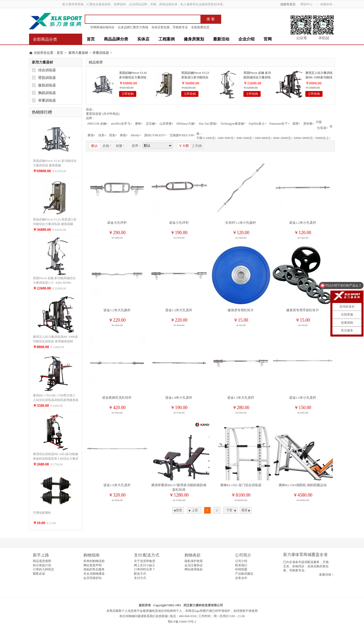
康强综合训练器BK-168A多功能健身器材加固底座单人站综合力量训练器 (56, 459)
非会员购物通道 (94, 574)
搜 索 (211, 19)
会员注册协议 (194, 565)
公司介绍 (241, 561)
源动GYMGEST (155, 135)
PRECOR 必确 (98, 124)
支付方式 (140, 578)
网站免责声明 (93, 565)
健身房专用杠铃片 (241, 310)
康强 (91, 135)
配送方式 (140, 574)
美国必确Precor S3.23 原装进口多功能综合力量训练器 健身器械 (195, 75)
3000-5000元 (245, 138)
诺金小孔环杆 (179, 223)
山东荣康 (166, 124)
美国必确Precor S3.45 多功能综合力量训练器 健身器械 (133, 75)
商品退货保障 (42, 561)
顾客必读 (39, 574)
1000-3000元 (226, 138)
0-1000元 (210, 138)
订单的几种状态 (43, 569)
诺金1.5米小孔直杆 (303, 398)
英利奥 (309, 124)
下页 (229, 510)
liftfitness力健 (186, 124)
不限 (319, 122)
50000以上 (323, 138)
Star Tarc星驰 (208, 124)
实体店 (143, 39)
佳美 (102, 135)
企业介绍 (246, 39)
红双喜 (323, 128)
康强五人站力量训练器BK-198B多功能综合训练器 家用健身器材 (319, 75)
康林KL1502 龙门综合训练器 (241, 485)
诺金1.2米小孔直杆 (303, 223)
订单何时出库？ (145, 569)
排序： (137, 146)
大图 (184, 146)
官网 (268, 39)
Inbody (136, 135)
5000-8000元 (264, 138)
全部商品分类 (45, 39)
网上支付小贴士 (145, 565)
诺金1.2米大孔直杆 (179, 310)
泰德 (124, 135)
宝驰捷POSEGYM (182, 135)
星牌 (296, 124)
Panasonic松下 (279, 124)
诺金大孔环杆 (117, 223)
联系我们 (241, 565)
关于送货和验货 (145, 561)
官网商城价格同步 (102, 27)
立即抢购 (128, 94)
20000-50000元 (304, 138)
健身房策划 (194, 39)
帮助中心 (308, 4)
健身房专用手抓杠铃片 (303, 310)
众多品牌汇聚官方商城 (133, 27)
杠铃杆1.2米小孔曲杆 (241, 223)
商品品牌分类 (116, 39)
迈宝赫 (151, 124)
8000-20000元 (283, 138)
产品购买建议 (244, 574)
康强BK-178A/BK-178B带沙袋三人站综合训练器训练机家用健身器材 (56, 400)
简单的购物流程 (94, 561)
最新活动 (221, 39)
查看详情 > (326, 575)
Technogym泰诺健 (233, 124)
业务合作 (241, 578)
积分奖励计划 (42, 565)
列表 (197, 146)
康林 (139, 124)
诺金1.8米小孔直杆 (179, 398)
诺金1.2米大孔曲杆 (117, 310)
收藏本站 (326, 4)
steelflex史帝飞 (121, 124)
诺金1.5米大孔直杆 (241, 398)
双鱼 (113, 135)
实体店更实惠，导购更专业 (170, 27)
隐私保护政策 (194, 561)
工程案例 (167, 39)
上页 (195, 510)
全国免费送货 (200, 27)
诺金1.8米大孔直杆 (117, 485)
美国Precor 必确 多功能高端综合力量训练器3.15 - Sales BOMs (257, 75)
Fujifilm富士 (258, 124)
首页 (91, 39)
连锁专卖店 (288, 4)
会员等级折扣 (93, 578)
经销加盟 (241, 569)
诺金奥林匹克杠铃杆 (117, 398)
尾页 (244, 510)
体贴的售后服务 (94, 569)
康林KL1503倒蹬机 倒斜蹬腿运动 (303, 485)
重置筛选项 (94, 114)
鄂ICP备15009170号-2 (182, 622)
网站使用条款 (194, 569)
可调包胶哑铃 (42, 513)
